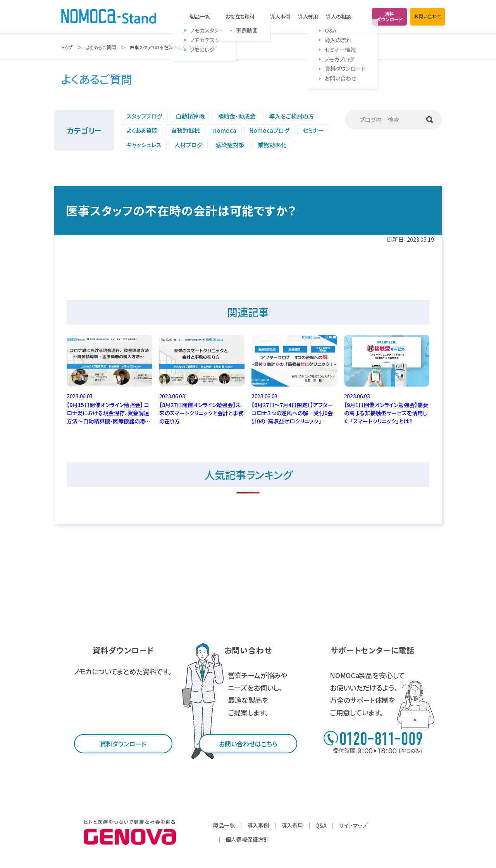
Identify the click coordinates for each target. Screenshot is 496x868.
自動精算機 (190, 116)
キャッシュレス (144, 145)
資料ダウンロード (123, 744)
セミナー (313, 130)
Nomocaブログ (270, 130)
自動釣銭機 (185, 130)
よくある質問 (142, 130)
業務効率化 (272, 145)
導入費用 (308, 16)
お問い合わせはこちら (248, 744)
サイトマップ (353, 825)
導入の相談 (338, 17)
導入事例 (280, 16)
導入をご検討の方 (291, 116)
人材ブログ (188, 145)
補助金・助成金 (237, 116)
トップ (67, 47)
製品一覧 (200, 17)
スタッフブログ (144, 116)
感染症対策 (230, 145)
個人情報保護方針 (247, 839)
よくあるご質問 (101, 47)
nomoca (225, 130)
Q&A (321, 825)
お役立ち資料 (240, 17)
